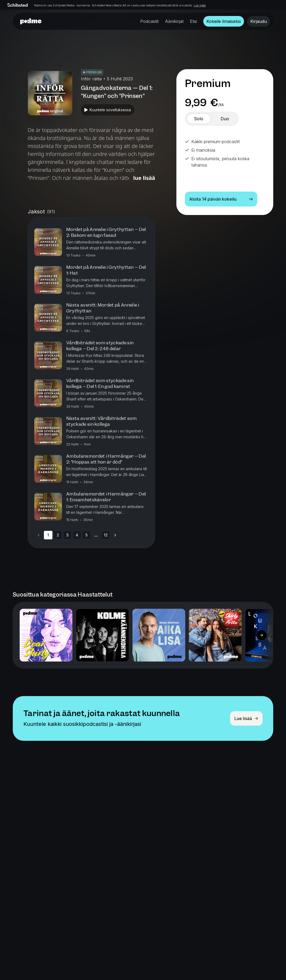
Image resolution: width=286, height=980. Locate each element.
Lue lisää (200, 5)
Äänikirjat (174, 21)
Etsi (193, 21)
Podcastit (149, 21)
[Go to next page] (115, 535)
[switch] (199, 119)
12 (106, 535)
